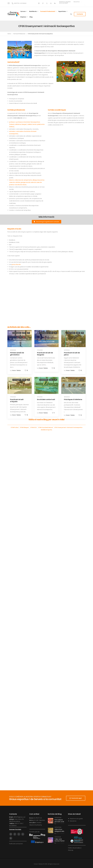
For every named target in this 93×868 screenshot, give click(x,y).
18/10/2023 (67, 397)
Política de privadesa (74, 848)
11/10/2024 (40, 397)
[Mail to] (9, 3)
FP (29, 333)
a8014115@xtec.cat (19, 817)
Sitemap (71, 850)
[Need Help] (65, 2)
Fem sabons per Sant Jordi (59, 821)
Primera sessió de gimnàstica (17, 354)
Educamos (73, 821)
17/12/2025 (40, 350)
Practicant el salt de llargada (45, 354)
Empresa (23, 17)
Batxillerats (33, 11)
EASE (24, 333)
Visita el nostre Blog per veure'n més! (46, 420)
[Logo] (13, 14)
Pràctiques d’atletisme (73, 399)
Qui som (23, 11)
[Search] (71, 14)
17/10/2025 (13, 397)
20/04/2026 (58, 827)
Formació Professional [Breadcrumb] (19, 34)
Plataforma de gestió (76, 819)
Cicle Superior (17, 333)
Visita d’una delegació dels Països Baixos (59, 831)
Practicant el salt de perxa (72, 354)
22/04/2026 (58, 818)
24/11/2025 (67, 350)
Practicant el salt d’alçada (17, 400)
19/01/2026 (13, 350)
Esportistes (62, 11)
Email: (11, 817)
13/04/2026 (58, 837)
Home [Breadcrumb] (9, 34)
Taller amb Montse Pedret (60, 840)
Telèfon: (12, 823)
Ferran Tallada (16, 370)
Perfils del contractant (16, 844)
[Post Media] (20, 339)
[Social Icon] (39, 3)
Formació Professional (48, 11)
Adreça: (12, 819)
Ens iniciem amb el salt (46, 399)
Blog (31, 17)
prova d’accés (16, 264)
